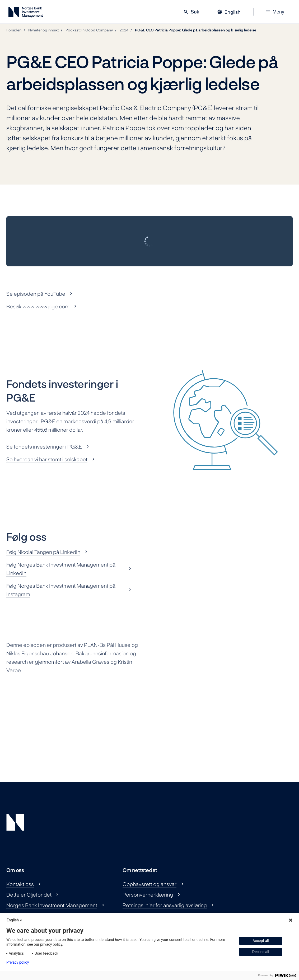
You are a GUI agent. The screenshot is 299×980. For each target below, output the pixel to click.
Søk (191, 12)
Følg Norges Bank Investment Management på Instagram (61, 590)
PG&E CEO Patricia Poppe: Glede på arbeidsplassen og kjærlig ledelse (196, 30)
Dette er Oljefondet (29, 894)
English (15, 920)
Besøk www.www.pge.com (38, 306)
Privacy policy (18, 962)
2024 (124, 30)
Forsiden (14, 30)
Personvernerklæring (148, 894)
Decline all (261, 952)
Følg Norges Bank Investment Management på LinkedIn (61, 569)
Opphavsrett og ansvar (149, 884)
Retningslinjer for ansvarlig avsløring (165, 905)
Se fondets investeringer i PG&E (44, 446)
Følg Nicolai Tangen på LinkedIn (43, 552)
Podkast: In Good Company (89, 30)
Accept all (261, 941)
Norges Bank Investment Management (52, 905)
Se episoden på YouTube (36, 294)
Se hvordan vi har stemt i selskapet (47, 459)
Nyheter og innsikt (44, 30)
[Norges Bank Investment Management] (26, 13)
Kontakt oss (20, 884)
